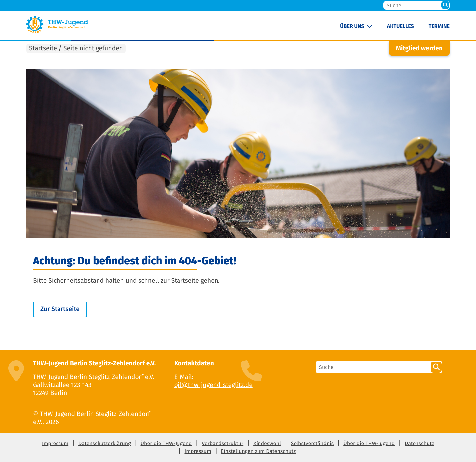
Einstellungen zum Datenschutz (258, 452)
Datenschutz (419, 444)
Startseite (43, 48)
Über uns (352, 27)
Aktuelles (400, 27)
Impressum (55, 444)
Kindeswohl (267, 444)
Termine (439, 27)
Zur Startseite (60, 309)
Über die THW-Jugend (166, 444)
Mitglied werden (419, 48)
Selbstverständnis (312, 444)
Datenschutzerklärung (105, 444)
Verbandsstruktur (222, 444)
